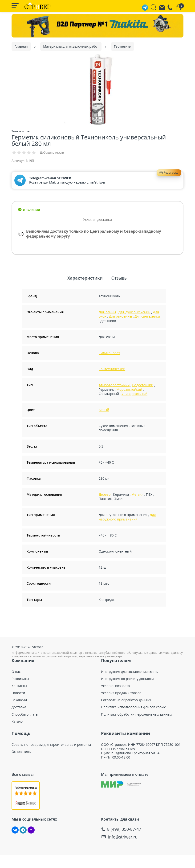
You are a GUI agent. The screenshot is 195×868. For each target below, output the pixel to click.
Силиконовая (109, 353)
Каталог (18, 721)
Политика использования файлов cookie (134, 707)
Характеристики (86, 278)
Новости (18, 693)
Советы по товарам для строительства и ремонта (51, 744)
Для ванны (107, 312)
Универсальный (134, 393)
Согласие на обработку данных (126, 700)
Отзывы (119, 278)
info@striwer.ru (123, 837)
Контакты (19, 686)
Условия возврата (115, 686)
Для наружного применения (127, 517)
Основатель (21, 751)
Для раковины (121, 316)
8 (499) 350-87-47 (124, 829)
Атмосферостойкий (114, 385)
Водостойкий (143, 385)
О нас (16, 671)
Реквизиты (20, 679)
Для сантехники (147, 316)
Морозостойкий (129, 389)
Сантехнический (112, 369)
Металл (137, 494)
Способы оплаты (25, 714)
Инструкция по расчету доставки (127, 679)
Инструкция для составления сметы (130, 671)
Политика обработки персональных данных (136, 714)
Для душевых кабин (134, 312)
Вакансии (19, 700)
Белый (104, 409)
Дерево (105, 494)
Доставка (19, 707)
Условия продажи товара (121, 693)
